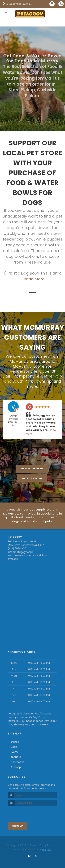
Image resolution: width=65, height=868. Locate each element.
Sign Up (18, 826)
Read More (34, 279)
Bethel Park (52, 376)
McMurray (22, 366)
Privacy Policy (38, 845)
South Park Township (32, 381)
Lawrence (42, 366)
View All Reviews (32, 469)
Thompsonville (26, 376)
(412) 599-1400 (17, 549)
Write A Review (32, 478)
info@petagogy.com (20, 552)
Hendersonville (24, 371)
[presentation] (26, 812)
